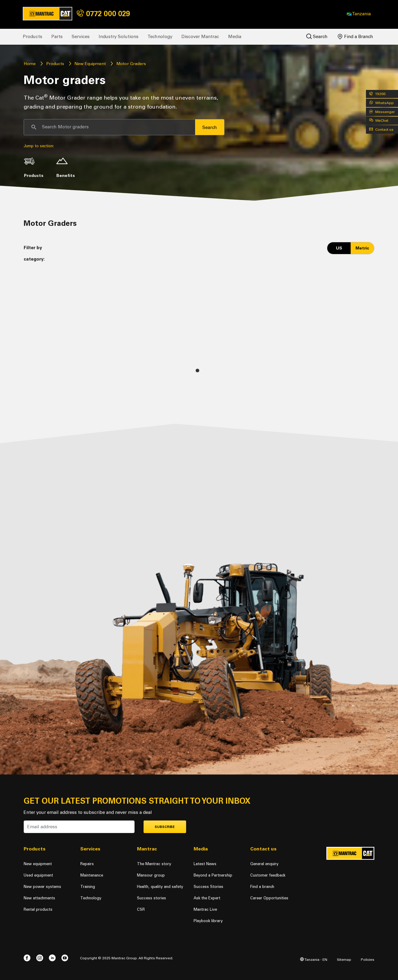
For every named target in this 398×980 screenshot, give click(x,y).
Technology (160, 37)
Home (30, 64)
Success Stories (208, 887)
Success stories (151, 898)
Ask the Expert (207, 898)
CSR (141, 909)
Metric (362, 248)
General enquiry (264, 864)
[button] (359, 14)
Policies (368, 959)
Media (235, 37)
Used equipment (38, 875)
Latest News (205, 864)
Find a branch (262, 887)
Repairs (87, 864)
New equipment (38, 864)
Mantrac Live (205, 909)
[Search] (110, 127)
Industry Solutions (119, 37)
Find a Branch (355, 37)
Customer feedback (268, 875)
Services (81, 37)
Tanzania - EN (314, 959)
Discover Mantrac (200, 37)
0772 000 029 (103, 14)
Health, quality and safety (160, 887)
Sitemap (344, 959)
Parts (57, 37)
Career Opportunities (269, 898)
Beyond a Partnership (213, 875)
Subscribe (165, 827)
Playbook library (208, 921)
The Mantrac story (154, 864)
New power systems (42, 887)
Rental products (38, 909)
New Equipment (90, 64)
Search (317, 36)
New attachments (39, 898)
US (339, 248)
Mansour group (151, 875)
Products (33, 37)
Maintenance (92, 875)
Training (88, 887)
